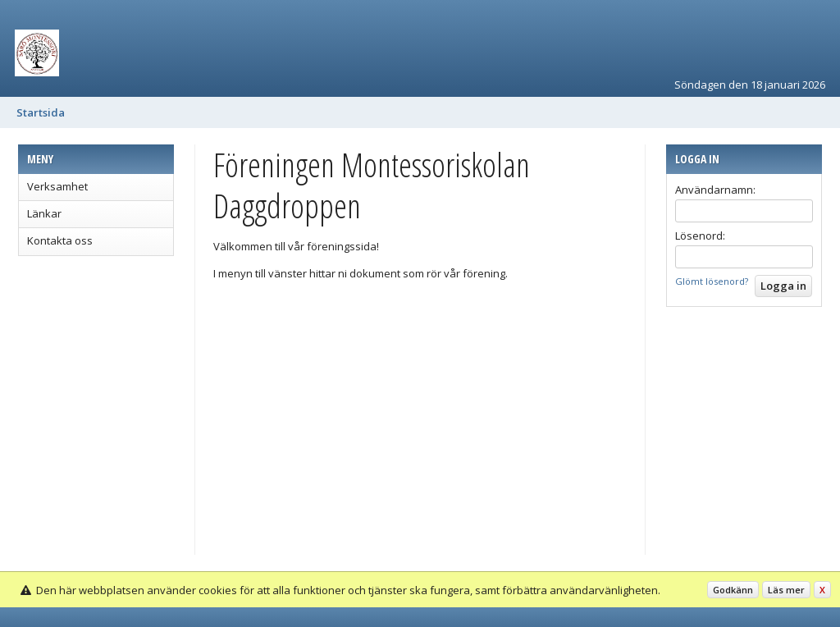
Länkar (44, 213)
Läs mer (786, 590)
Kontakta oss (60, 240)
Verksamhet (57, 186)
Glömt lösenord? (712, 281)
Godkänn (733, 590)
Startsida (41, 112)
